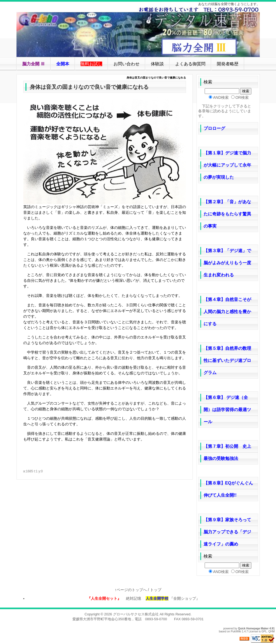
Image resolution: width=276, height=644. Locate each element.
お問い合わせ (127, 64)
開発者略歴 (228, 64)
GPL (264, 631)
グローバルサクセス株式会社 (136, 614)
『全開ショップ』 (188, 598)
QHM (272, 631)
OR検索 (242, 97)
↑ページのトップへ (131, 590)
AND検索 (221, 97)
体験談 (157, 64)
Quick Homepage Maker (253, 628)
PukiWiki (236, 631)
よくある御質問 (190, 64)
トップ (156, 590)
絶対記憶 (132, 598)
